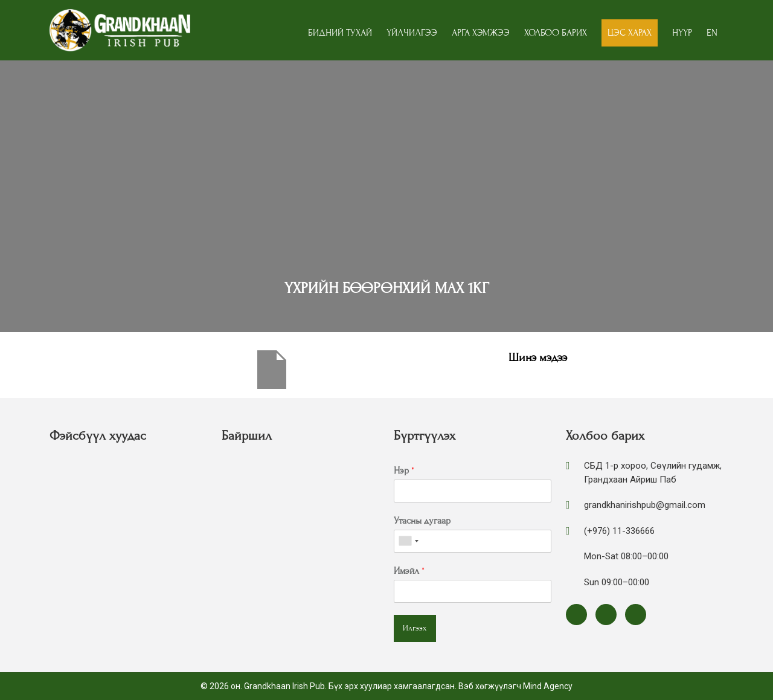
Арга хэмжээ (481, 33)
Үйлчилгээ (412, 33)
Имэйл (409, 571)
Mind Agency (548, 686)
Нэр (404, 470)
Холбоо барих (556, 33)
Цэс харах (630, 33)
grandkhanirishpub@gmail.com (645, 505)
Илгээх (415, 628)
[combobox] (408, 541)
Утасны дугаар (422, 521)
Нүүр (682, 33)
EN (712, 33)
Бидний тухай (340, 33)
